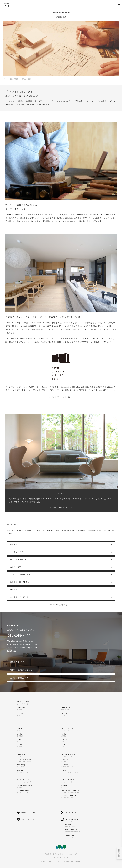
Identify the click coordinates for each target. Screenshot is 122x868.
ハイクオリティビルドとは (61, 397)
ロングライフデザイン (61, 560)
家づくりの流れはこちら (61, 605)
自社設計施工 (61, 567)
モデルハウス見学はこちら (61, 670)
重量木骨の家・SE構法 (61, 582)
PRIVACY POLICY (61, 858)
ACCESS (12, 651)
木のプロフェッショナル (61, 575)
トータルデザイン (61, 552)
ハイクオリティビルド (61, 597)
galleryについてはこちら (61, 508)
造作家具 (61, 545)
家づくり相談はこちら (61, 678)
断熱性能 (61, 590)
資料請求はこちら (61, 662)
